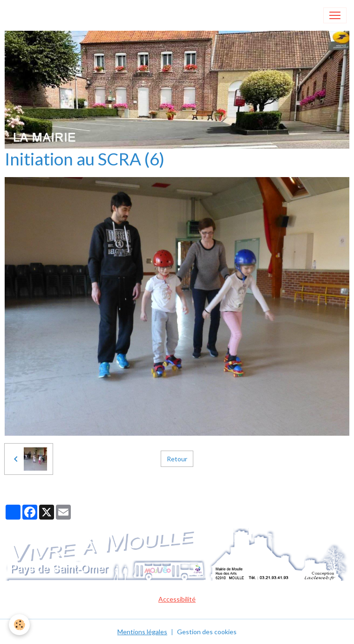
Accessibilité (177, 599)
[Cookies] (20, 625)
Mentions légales (142, 632)
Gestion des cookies (207, 632)
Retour (177, 459)
